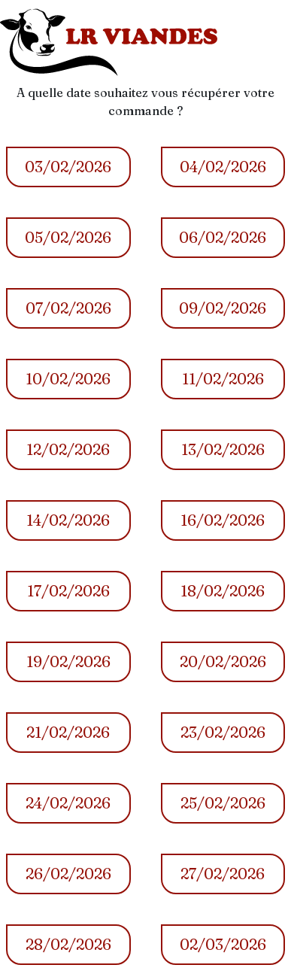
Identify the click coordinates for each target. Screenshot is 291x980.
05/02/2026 (68, 237)
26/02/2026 (68, 874)
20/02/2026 (223, 661)
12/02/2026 (68, 449)
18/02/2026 (223, 591)
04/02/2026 (223, 167)
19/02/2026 (68, 661)
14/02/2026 (68, 520)
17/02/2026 (68, 591)
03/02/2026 (68, 167)
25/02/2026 (223, 803)
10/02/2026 (68, 379)
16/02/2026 (223, 520)
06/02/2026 (223, 237)
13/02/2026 (223, 449)
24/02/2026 (68, 803)
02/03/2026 (223, 944)
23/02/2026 (223, 732)
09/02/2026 (223, 308)
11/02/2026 (223, 379)
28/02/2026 (68, 944)
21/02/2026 (68, 732)
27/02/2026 (223, 874)
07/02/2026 (68, 308)
